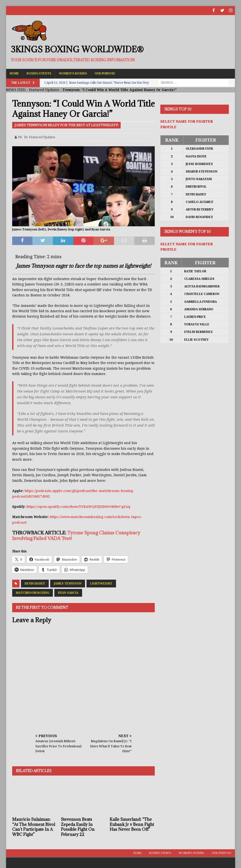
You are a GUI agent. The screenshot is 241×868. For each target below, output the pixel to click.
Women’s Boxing (73, 73)
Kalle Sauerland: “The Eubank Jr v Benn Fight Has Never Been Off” (132, 824)
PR (20, 137)
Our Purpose (105, 73)
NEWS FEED (16, 89)
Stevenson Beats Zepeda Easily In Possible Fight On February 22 (78, 826)
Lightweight (101, 583)
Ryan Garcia (68, 592)
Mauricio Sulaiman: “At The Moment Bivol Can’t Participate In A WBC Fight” (34, 826)
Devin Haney (35, 583)
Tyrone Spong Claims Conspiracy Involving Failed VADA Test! (76, 535)
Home (14, 73)
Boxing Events (39, 73)
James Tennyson (68, 583)
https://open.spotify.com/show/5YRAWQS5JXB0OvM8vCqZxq (78, 506)
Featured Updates (44, 89)
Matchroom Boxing (33, 592)
